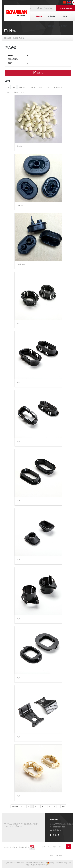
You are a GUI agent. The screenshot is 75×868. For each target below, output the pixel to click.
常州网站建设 (35, 865)
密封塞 (16, 92)
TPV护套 (20, 205)
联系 (60, 847)
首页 (44, 847)
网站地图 (59, 856)
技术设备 (64, 16)
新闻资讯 (51, 26)
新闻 (55, 847)
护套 (8, 87)
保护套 (49, 87)
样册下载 (38, 73)
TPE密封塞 (21, 264)
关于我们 (39, 26)
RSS (52, 856)
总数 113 (15, 806)
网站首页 (39, 16)
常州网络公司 (45, 865)
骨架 (14, 87)
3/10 (63, 806)
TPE (22, 92)
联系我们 (64, 26)
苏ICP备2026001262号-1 (40, 863)
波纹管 (33, 87)
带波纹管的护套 (23, 87)
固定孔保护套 (58, 87)
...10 (54, 806)
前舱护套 (41, 87)
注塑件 (10, 63)
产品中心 (51, 16)
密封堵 (9, 92)
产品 (49, 847)
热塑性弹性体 (13, 59)
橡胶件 (10, 55)
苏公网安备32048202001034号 (57, 863)
